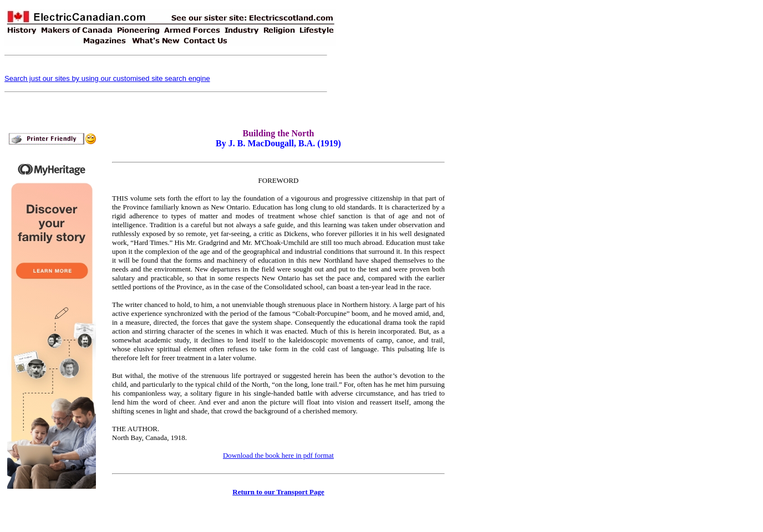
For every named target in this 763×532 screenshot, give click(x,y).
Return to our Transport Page (278, 492)
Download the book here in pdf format (278, 455)
